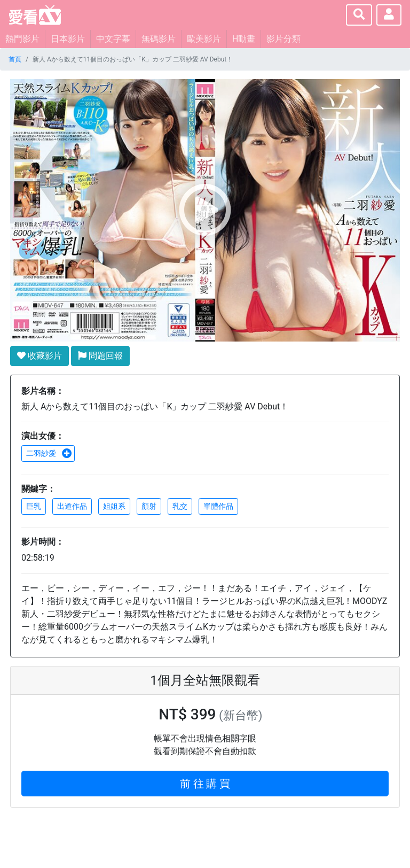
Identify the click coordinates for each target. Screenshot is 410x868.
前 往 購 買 (205, 784)
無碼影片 (159, 39)
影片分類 (283, 39)
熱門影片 (22, 39)
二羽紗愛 (49, 453)
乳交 (180, 506)
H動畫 (244, 39)
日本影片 (68, 39)
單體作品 (218, 506)
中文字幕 (113, 39)
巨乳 (34, 506)
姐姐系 (114, 506)
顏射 (149, 506)
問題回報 (100, 356)
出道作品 (72, 506)
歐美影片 (204, 39)
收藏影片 (40, 356)
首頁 (15, 59)
